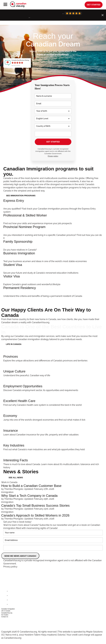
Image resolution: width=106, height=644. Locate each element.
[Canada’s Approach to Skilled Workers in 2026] (53, 515)
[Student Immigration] (53, 269)
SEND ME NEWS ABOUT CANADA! (20, 556)
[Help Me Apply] (53, 206)
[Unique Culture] (53, 370)
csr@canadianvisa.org (11, 624)
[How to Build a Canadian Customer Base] (53, 486)
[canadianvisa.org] (18, 4)
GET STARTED (53, 142)
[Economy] (53, 414)
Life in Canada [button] (6, 611)
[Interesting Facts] (53, 460)
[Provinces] (53, 355)
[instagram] (11, 600)
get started (94, 5)
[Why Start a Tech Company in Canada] (53, 496)
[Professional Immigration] (53, 219)
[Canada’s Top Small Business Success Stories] (53, 506)
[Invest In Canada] (53, 257)
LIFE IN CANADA (14, 344)
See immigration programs (21, 196)
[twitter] (11, 596)
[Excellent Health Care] (53, 399)
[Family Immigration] (53, 246)
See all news (16, 478)
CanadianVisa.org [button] (7, 613)
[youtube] (11, 604)
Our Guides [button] (5, 615)
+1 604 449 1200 (8, 621)
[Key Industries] (53, 444)
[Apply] (53, 292)
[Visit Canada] (53, 280)
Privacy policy (53, 156)
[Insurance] (53, 429)
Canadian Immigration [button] (8, 609)
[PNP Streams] (53, 232)
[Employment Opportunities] (53, 385)
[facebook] (11, 591)
